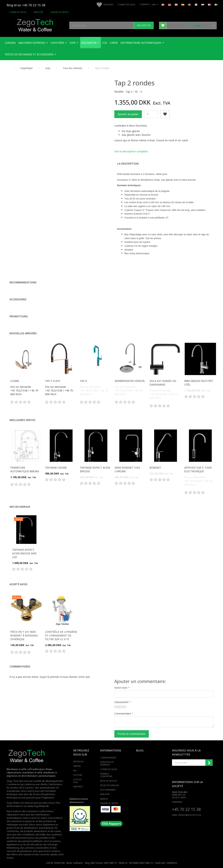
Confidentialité (108, 758)
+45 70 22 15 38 (186, 809)
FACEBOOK (78, 762)
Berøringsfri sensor (130, 381)
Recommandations (23, 282)
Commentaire (123, 713)
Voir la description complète (131, 151)
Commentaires (20, 666)
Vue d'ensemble (108, 790)
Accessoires (18, 299)
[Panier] (188, 25)
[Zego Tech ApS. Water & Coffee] (35, 25)
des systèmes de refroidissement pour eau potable (34, 836)
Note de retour (108, 781)
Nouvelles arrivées (23, 333)
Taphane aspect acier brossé (95, 469)
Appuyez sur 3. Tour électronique (198, 469)
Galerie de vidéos (59, 12)
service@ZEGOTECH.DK (190, 815)
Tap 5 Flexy (53, 381)
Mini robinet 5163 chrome (127, 469)
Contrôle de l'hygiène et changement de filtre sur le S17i (61, 635)
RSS (75, 771)
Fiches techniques (110, 785)
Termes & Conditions (106, 775)
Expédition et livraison (107, 763)
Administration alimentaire (79, 801)
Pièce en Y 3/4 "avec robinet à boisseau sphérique (24, 635)
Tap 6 (83, 381)
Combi (15, 381)
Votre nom (121, 688)
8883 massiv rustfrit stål (199, 383)
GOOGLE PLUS (77, 781)
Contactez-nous (18, 12)
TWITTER (77, 766)
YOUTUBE (78, 775)
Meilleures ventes (22, 420)
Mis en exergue (20, 507)
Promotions (19, 316)
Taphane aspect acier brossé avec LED (25, 553)
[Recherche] (144, 25)
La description (128, 164)
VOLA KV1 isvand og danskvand (163, 383)
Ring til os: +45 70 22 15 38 (26, 5)
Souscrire (209, 763)
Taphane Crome (56, 468)
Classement (121, 702)
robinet (155, 468)
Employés (38, 12)
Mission (104, 799)
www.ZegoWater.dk (38, 806)
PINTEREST (78, 787)
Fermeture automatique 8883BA (25, 469)
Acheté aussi (19, 584)
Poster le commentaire (132, 734)
